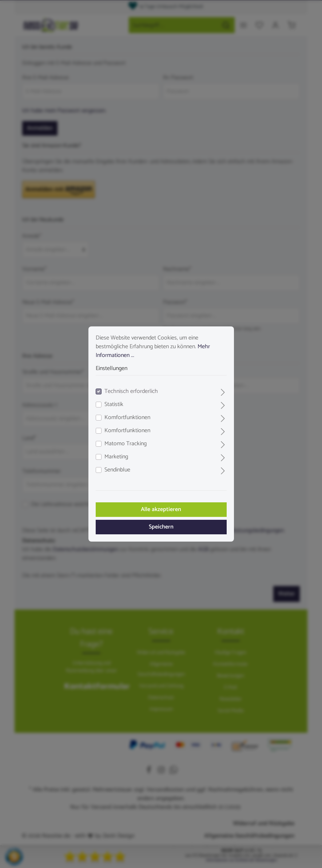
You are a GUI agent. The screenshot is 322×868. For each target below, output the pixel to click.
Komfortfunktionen (127, 418)
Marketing (116, 457)
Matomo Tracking (126, 444)
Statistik (114, 405)
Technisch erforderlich (131, 391)
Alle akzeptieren (161, 509)
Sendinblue (117, 470)
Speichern (161, 527)
